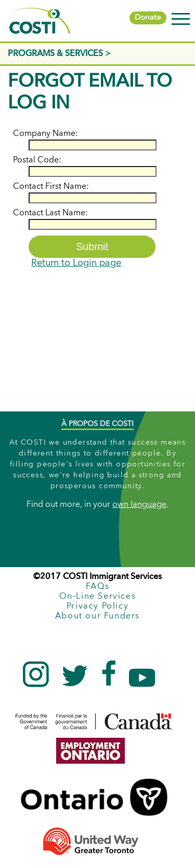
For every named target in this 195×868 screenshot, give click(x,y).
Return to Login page (76, 263)
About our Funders (97, 616)
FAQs (97, 587)
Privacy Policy (97, 607)
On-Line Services (98, 597)
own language (139, 505)
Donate (148, 18)
